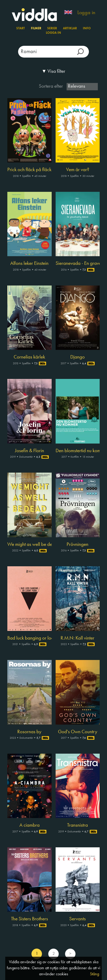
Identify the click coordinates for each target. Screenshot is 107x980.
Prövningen (77, 545)
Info (87, 29)
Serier (52, 29)
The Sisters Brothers (30, 919)
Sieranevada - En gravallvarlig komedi (78, 264)
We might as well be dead (30, 545)
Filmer (36, 29)
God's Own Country (78, 732)
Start (21, 29)
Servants (77, 919)
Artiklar (70, 29)
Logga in (86, 13)
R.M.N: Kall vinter (77, 638)
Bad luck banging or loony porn (30, 638)
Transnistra (77, 825)
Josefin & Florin (30, 451)
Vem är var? (78, 170)
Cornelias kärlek (29, 357)
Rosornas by (29, 732)
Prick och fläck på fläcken (30, 170)
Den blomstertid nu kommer (78, 451)
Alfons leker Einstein (29, 264)
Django (77, 357)
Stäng (95, 974)
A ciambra (30, 825)
